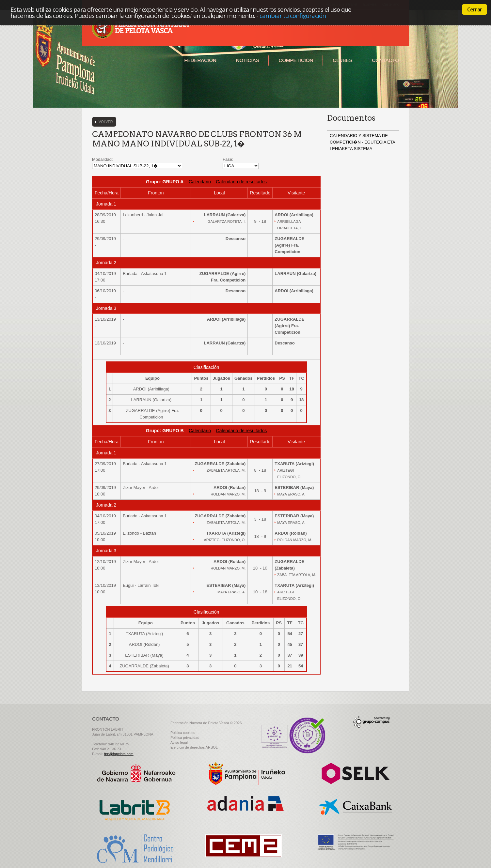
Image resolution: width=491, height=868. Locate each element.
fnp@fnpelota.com (119, 754)
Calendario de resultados (241, 182)
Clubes (342, 60)
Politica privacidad (185, 738)
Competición (296, 60)
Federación (200, 60)
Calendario (200, 182)
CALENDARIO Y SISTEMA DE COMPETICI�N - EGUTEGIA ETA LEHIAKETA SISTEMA (362, 142)
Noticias (248, 60)
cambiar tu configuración (293, 15)
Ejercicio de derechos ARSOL (194, 747)
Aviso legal (179, 742)
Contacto (385, 60)
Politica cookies (183, 733)
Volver (106, 122)
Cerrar (475, 9)
